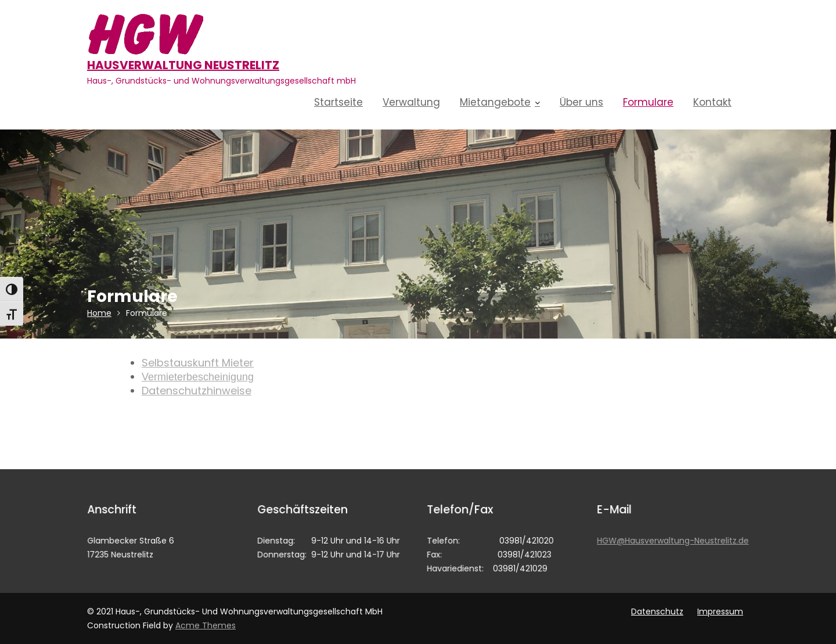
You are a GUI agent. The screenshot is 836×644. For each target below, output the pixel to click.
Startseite (338, 102)
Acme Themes (206, 625)
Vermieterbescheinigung (198, 377)
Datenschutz (657, 611)
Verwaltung (411, 102)
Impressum (720, 611)
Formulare (648, 102)
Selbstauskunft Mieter (198, 363)
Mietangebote (495, 102)
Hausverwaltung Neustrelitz (183, 65)
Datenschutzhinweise (197, 391)
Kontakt (712, 102)
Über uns (581, 102)
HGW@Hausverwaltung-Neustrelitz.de (673, 540)
